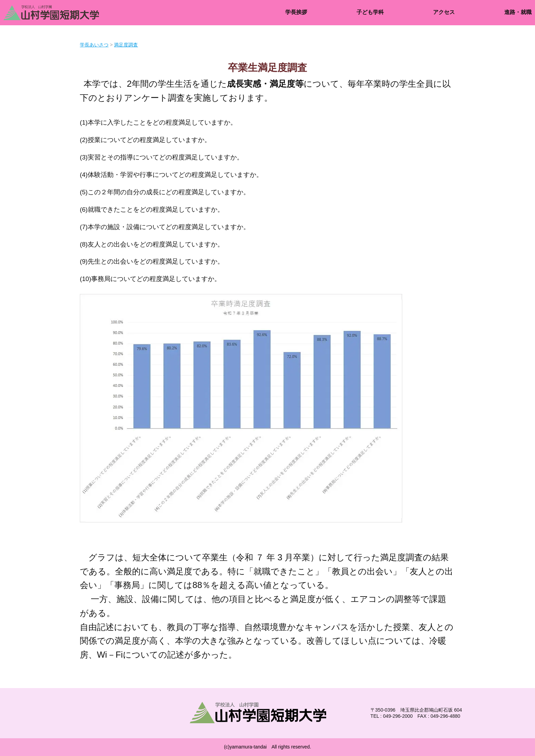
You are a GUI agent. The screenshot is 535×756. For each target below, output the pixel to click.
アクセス (444, 12)
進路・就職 (518, 12)
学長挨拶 (296, 12)
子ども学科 (370, 12)
